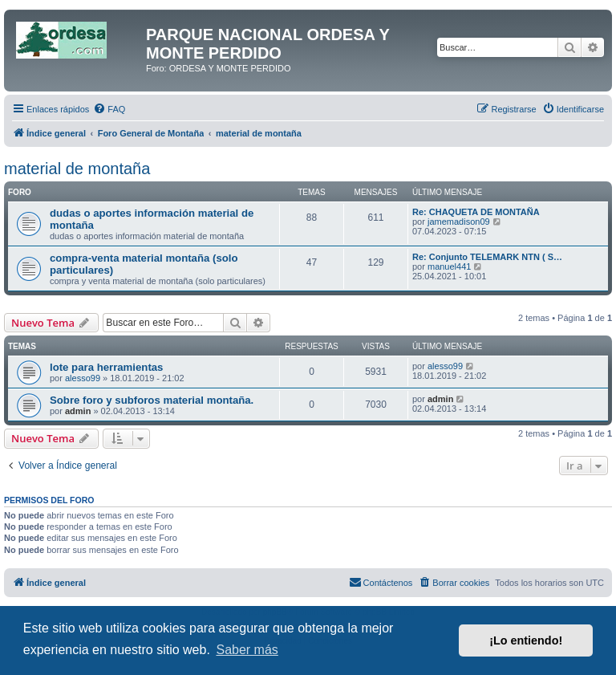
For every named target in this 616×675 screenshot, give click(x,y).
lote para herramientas (106, 367)
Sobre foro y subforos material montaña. (152, 400)
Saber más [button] (247, 650)
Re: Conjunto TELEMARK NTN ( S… (487, 257)
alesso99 (83, 378)
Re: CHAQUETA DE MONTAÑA (476, 212)
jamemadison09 (459, 222)
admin (78, 411)
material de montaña (77, 169)
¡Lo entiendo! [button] (526, 640)
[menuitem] (109, 109)
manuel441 (449, 266)
